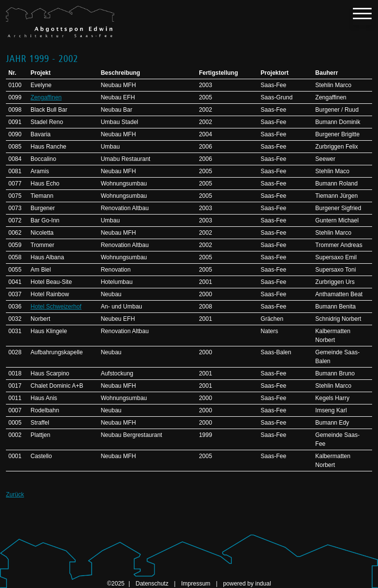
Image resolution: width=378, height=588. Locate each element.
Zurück (15, 495)
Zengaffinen (46, 97)
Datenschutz (153, 584)
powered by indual (247, 584)
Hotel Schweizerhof (56, 307)
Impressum (197, 584)
